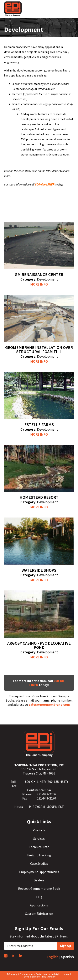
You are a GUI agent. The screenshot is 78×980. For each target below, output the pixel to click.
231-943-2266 (46, 794)
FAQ (39, 897)
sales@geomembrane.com (49, 704)
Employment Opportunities (39, 872)
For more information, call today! (39, 683)
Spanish (67, 957)
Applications (39, 905)
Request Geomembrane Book (39, 889)
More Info (39, 284)
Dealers (39, 880)
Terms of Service (31, 977)
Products (39, 830)
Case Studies (39, 863)
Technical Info (39, 847)
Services (39, 838)
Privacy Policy (48, 977)
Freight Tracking (39, 855)
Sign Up (66, 946)
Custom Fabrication (39, 914)
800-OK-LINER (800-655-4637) (46, 782)
